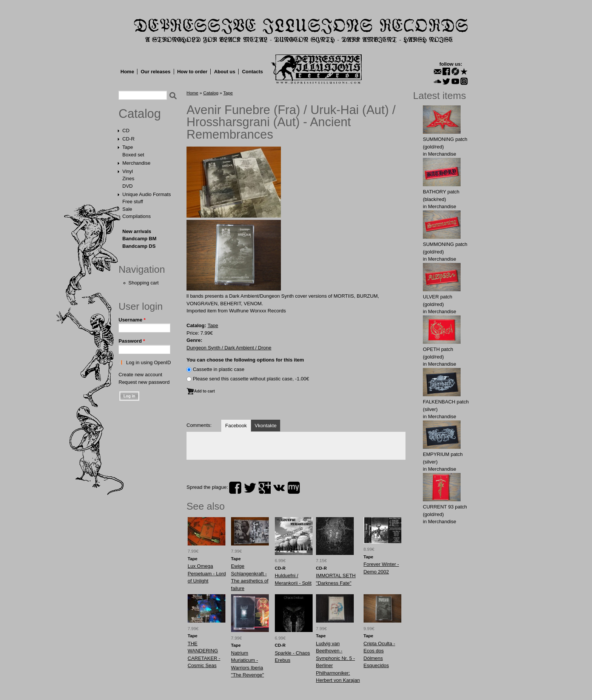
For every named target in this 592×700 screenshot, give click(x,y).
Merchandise (136, 163)
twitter (250, 488)
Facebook (236, 426)
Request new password (144, 382)
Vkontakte (266, 426)
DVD (127, 186)
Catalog (140, 114)
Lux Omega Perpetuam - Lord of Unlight (207, 573)
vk (279, 488)
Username (132, 320)
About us (225, 72)
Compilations (136, 216)
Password (132, 341)
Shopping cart (143, 283)
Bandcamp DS (139, 246)
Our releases (156, 72)
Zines (128, 178)
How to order (192, 72)
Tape (128, 147)
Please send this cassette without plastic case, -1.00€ (251, 379)
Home (127, 72)
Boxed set (133, 155)
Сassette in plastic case (219, 369)
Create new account (140, 375)
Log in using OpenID (149, 362)
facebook (235, 488)
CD (126, 131)
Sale (127, 209)
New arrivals (137, 231)
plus (265, 488)
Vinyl (128, 171)
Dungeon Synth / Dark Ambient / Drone (229, 348)
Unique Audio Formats (147, 194)
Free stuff (133, 202)
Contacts (253, 72)
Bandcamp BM (139, 239)
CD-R (129, 139)
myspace (294, 488)
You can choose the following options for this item (245, 360)
